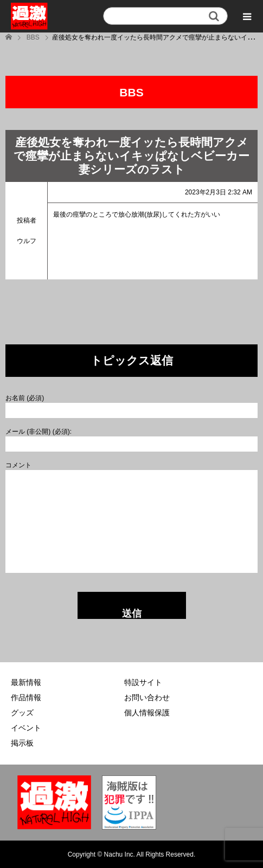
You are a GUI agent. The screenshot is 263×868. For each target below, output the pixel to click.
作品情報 (26, 697)
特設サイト (143, 682)
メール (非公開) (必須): (39, 432)
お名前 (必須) (25, 398)
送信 (132, 614)
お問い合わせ (147, 697)
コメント (18, 465)
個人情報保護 (147, 713)
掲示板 (22, 743)
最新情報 (26, 682)
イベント (26, 728)
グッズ (22, 713)
